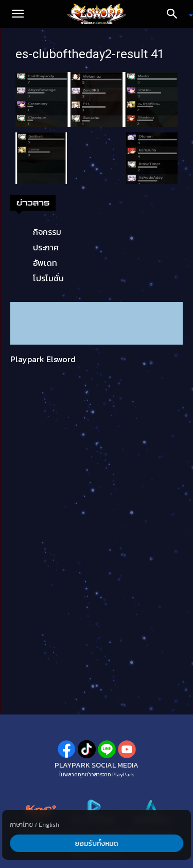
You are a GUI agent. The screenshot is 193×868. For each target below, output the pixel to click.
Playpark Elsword (43, 359)
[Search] (176, 14)
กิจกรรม (47, 232)
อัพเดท (45, 263)
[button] (17, 14)
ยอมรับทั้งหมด (97, 844)
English (49, 825)
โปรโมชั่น (48, 278)
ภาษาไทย (21, 825)
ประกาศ (46, 247)
